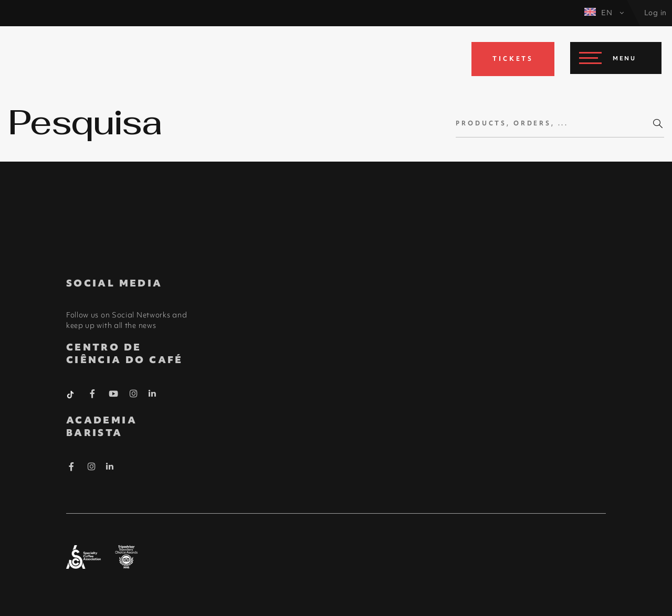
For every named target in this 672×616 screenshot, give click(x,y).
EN (604, 13)
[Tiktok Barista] (71, 394)
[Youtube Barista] (114, 396)
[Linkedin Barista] (153, 394)
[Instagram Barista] (134, 394)
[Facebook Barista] (93, 396)
